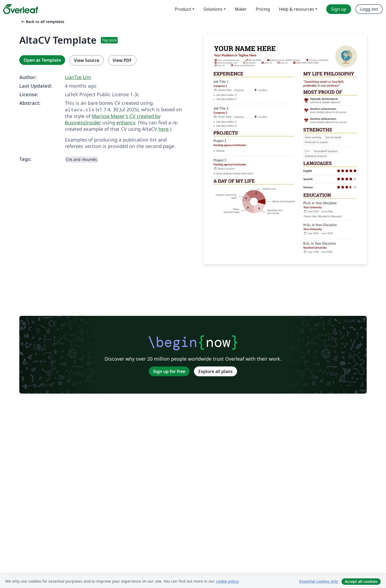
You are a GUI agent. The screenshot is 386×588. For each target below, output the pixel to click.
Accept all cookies (361, 581)
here (164, 129)
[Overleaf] (21, 9)
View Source (87, 60)
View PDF (122, 60)
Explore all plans (216, 371)
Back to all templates (42, 22)
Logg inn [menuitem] (369, 9)
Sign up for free (169, 371)
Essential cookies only (319, 581)
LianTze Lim (78, 77)
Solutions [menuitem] (213, 9)
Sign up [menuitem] (339, 9)
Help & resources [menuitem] (297, 9)
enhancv (126, 123)
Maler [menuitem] (241, 9)
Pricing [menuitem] (263, 9)
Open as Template (42, 60)
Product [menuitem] (183, 9)
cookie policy (227, 581)
